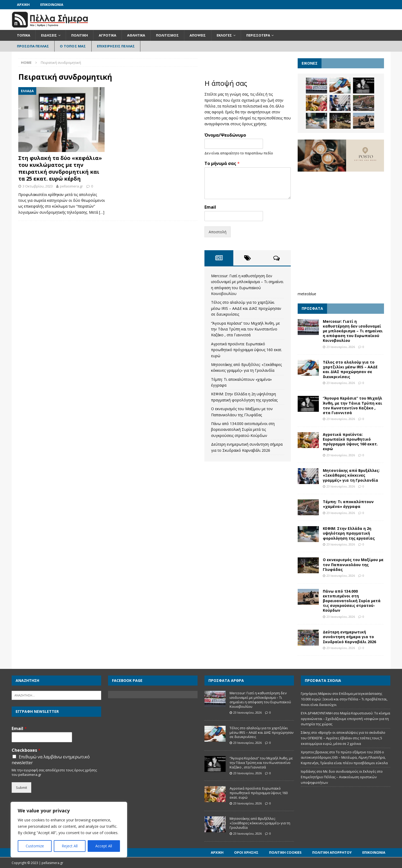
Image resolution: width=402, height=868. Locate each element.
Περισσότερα (258, 35)
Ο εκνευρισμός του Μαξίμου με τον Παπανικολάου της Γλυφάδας (353, 564)
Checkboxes (26, 750)
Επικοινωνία (52, 5)
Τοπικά (24, 35)
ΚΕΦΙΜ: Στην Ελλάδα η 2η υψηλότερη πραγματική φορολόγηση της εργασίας (349, 533)
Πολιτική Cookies (285, 852)
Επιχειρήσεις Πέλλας (116, 46)
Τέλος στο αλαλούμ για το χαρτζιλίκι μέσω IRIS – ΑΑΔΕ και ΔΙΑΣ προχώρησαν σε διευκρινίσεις (246, 308)
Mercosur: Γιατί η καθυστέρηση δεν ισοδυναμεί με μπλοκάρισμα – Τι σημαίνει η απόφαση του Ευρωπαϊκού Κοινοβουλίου (353, 331)
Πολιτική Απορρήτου (332, 852)
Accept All (104, 846)
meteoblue (307, 294)
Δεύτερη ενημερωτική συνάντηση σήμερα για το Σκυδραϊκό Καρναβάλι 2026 (349, 637)
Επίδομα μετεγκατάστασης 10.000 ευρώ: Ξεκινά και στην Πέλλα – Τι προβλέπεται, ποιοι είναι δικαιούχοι (344, 699)
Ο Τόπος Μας (73, 46)
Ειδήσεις (49, 35)
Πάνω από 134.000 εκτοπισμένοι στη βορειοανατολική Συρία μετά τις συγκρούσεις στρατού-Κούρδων (243, 429)
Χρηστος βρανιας (315, 752)
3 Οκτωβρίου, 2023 (38, 186)
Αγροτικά (108, 35)
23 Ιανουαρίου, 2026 (341, 347)
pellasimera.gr (71, 186)
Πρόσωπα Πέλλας (33, 46)
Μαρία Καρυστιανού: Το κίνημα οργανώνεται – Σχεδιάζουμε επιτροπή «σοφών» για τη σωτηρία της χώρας (345, 719)
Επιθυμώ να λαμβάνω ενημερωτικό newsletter (51, 760)
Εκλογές (224, 35)
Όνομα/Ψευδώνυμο (225, 135)
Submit (21, 788)
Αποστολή (218, 232)
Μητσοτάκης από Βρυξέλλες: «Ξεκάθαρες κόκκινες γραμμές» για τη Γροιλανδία (351, 475)
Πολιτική (80, 35)
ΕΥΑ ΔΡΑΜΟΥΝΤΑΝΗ (317, 713)
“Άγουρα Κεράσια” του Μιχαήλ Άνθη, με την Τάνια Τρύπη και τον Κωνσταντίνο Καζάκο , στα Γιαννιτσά (245, 329)
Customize (35, 846)
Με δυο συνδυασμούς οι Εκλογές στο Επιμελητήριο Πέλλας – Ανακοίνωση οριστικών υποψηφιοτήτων (342, 777)
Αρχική (23, 5)
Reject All (70, 846)
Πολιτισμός (167, 35)
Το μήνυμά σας (222, 164)
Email (210, 207)
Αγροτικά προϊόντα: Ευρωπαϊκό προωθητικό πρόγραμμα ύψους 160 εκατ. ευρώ (247, 350)
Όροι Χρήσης (246, 852)
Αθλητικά (136, 35)
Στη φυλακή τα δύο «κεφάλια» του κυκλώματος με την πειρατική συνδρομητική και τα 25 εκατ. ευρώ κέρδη (60, 168)
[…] (102, 212)
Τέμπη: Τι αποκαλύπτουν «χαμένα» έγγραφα (348, 504)
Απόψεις (198, 35)
